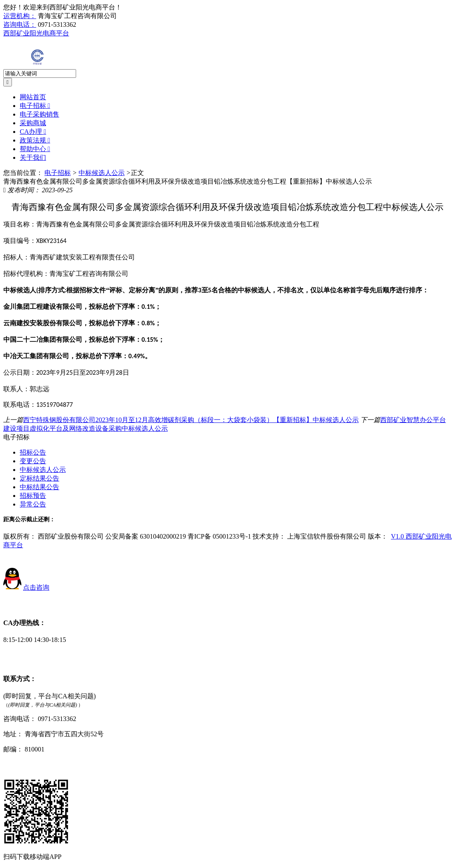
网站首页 (33, 97)
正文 (137, 173)
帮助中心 (35, 149)
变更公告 (33, 461)
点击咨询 (36, 587)
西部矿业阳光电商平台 (36, 33)
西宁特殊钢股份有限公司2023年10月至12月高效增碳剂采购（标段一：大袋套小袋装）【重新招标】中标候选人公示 (191, 420)
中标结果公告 (39, 487)
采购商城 (33, 123)
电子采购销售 (39, 114)
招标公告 (33, 452)
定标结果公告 (39, 478)
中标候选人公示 (102, 173)
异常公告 (33, 504)
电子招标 (35, 106)
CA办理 (33, 132)
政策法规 (35, 140)
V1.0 (398, 536)
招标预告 (33, 496)
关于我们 (33, 157)
